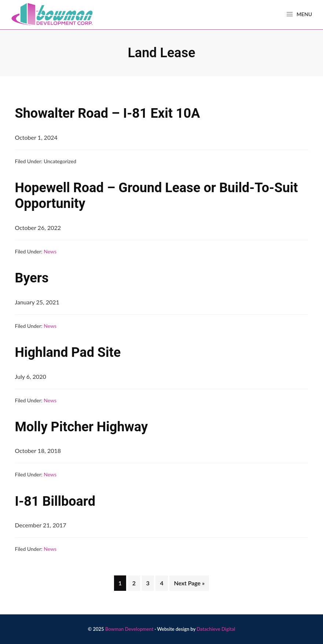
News (50, 251)
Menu (299, 14)
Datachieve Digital (216, 629)
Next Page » (189, 584)
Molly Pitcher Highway (82, 427)
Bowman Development (129, 629)
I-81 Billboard (55, 501)
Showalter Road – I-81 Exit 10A (108, 113)
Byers (32, 278)
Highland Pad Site (68, 352)
